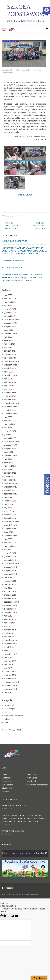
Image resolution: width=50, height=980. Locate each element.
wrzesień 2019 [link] (10, 567)
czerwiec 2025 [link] (10, 333)
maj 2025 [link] (8, 337)
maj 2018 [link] (8, 616)
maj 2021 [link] (8, 497)
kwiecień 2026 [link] (10, 299)
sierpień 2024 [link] (10, 368)
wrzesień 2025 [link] (10, 323)
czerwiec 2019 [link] (10, 574)
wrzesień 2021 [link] (10, 487)
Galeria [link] (7, 712)
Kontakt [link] (5, 792)
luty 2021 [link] (8, 508)
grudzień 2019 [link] (10, 557)
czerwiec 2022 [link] (10, 455)
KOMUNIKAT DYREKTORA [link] (15, 241)
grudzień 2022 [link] (10, 434)
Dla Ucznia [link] (7, 781)
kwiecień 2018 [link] (10, 619)
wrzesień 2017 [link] (10, 644)
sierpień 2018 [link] (10, 609)
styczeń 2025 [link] (10, 351)
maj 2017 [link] (8, 658)
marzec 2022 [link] (10, 466)
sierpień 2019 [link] (10, 570)
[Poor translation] (15, 916)
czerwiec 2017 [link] (10, 654)
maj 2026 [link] (8, 295)
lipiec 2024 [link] (9, 372)
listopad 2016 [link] (10, 679)
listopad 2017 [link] (10, 637)
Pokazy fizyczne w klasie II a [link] (11, 226)
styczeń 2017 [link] (10, 672)
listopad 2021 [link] (10, 480)
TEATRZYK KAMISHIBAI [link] (14, 261)
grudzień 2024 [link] (10, 354)
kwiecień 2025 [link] (10, 340)
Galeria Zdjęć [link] (25, 195)
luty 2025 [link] (8, 347)
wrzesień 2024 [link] (10, 365)
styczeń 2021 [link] (10, 511)
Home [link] (5, 774)
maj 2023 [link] (8, 417)
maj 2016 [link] (8, 692)
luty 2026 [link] (8, 306)
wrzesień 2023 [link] (10, 407)
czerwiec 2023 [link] (10, 414)
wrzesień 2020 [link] (10, 525)
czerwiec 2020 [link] (10, 536)
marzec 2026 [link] (10, 302)
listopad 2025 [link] (10, 316)
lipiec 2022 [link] (9, 452)
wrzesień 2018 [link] (10, 605)
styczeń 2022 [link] (10, 473)
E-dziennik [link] (32, 781)
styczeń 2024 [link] (10, 393)
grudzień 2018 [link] (10, 595)
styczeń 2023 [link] (10, 431)
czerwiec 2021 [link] (10, 494)
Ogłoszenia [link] (32, 774)
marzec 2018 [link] (10, 623)
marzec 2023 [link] (10, 424)
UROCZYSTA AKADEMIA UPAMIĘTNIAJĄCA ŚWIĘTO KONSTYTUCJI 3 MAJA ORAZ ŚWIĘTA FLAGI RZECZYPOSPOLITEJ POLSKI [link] (24, 251)
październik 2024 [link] (11, 361)
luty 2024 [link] (8, 389)
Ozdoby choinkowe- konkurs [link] (38, 226)
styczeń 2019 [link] (10, 591)
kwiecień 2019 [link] (10, 581)
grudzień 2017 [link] (10, 633)
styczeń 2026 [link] (10, 309)
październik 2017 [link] (11, 640)
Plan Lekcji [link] (32, 778)
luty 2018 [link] (8, 626)
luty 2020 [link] (8, 550)
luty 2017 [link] (8, 668)
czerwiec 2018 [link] (10, 612)
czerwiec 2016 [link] (10, 689)
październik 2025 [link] (11, 319)
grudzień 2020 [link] (10, 515)
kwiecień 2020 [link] (10, 543)
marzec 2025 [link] (10, 344)
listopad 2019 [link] (10, 560)
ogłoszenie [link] (9, 719)
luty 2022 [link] (8, 469)
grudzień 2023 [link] (10, 396)
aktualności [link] (9, 216)
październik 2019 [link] (11, 563)
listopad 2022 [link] (10, 438)
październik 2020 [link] (11, 522)
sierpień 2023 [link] (10, 410)
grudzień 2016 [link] (10, 675)
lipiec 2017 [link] (9, 651)
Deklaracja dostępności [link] (37, 785)
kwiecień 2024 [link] (10, 382)
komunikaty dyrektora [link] (13, 716)
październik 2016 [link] (11, 682)
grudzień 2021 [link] (10, 476)
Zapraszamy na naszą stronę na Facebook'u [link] (25, 853)
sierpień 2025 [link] (10, 326)
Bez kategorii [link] (10, 709)
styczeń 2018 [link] (10, 630)
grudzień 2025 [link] (10, 312)
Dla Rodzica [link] (7, 785)
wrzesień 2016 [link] (10, 685)
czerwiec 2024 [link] (10, 375)
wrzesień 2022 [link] (10, 445)
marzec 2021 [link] (10, 504)
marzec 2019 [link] (10, 584)
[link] (47, 10)
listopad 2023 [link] (10, 400)
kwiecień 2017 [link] (10, 661)
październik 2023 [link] (11, 403)
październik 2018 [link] (11, 602)
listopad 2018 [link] (10, 598)
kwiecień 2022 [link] (10, 462)
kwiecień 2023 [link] (10, 421)
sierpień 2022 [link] (10, 448)
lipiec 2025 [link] (9, 330)
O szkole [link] (6, 778)
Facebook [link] (9, 888)
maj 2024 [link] (8, 379)
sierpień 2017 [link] (10, 647)
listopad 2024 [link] (10, 358)
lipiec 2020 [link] (9, 532)
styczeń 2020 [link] (10, 553)
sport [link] (6, 723)
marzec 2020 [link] (10, 546)
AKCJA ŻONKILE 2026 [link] (12, 268)
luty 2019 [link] (8, 588)
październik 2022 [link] (11, 441)
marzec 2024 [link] (10, 386)
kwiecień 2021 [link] (10, 501)
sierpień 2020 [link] (10, 529)
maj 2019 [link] (8, 577)
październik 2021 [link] (11, 483)
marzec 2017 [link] (10, 665)
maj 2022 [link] (8, 459)
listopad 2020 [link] (10, 518)
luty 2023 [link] (8, 428)
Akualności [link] (7, 788)
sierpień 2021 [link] (10, 490)
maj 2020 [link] (8, 539)
